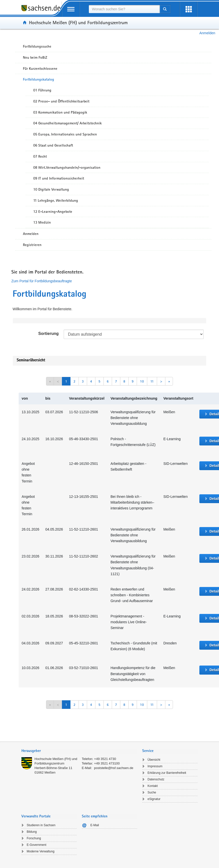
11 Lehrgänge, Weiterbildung (56, 200)
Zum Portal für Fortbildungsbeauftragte (42, 281)
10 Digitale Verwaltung (51, 189)
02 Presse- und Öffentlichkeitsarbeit (61, 101)
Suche (152, 792)
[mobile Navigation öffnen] (71, 9)
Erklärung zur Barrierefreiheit (167, 773)
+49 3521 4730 (105, 759)
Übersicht (154, 760)
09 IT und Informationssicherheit (59, 178)
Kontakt (153, 786)
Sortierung (48, 334)
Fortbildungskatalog (39, 79)
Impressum (155, 766)
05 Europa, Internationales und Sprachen (65, 134)
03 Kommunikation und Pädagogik (60, 112)
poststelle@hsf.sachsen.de (114, 768)
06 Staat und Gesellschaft (53, 145)
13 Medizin (42, 222)
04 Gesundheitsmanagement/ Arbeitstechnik (67, 123)
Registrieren (32, 245)
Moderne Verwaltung (41, 851)
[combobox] (124, 9)
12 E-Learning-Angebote (53, 212)
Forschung (34, 838)
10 (142, 381)
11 (152, 381)
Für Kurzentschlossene (40, 68)
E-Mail (95, 825)
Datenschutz (156, 779)
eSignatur (154, 799)
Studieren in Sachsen (41, 825)
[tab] (79, 751)
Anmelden (207, 33)
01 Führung (42, 90)
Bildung (32, 832)
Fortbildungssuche (37, 46)
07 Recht (40, 156)
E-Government (36, 845)
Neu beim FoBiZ (35, 57)
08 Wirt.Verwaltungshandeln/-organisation (67, 167)
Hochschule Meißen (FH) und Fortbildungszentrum (78, 22)
